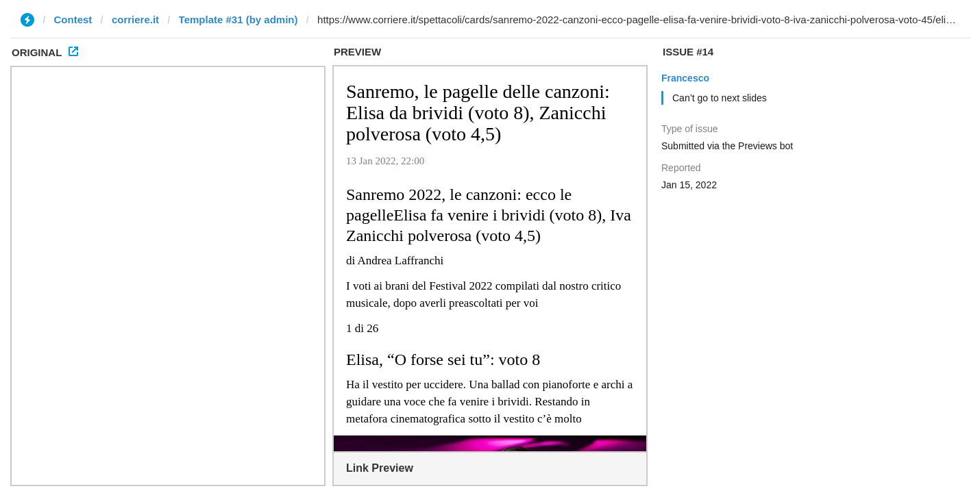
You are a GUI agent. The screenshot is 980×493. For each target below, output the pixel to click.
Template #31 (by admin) (238, 20)
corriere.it (135, 20)
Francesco (685, 78)
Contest (73, 20)
